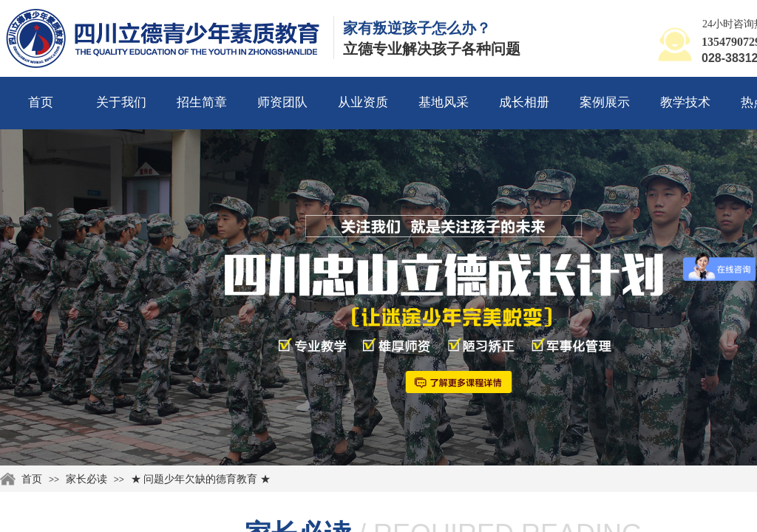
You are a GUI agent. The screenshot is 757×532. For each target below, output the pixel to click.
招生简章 (202, 102)
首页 (41, 102)
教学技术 (685, 102)
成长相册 (524, 102)
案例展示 (605, 102)
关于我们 (121, 102)
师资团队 (282, 102)
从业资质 (363, 102)
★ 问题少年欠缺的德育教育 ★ (201, 479)
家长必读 (86, 479)
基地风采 (444, 102)
